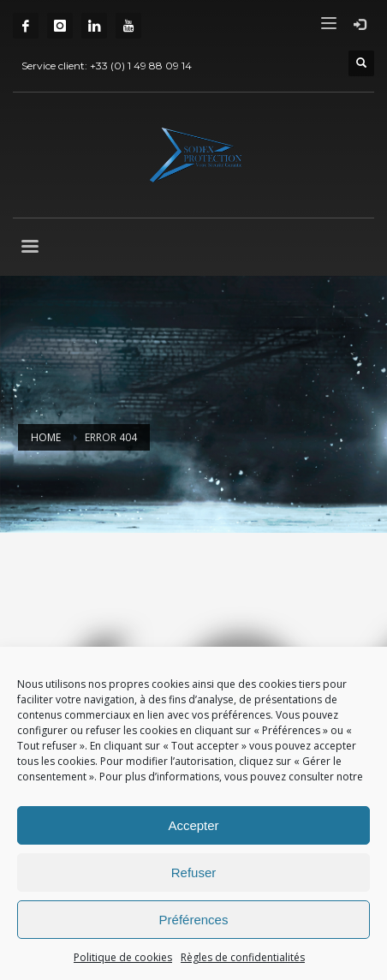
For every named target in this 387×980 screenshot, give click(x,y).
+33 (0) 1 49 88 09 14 (141, 66)
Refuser (194, 872)
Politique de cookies (123, 957)
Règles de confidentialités (243, 957)
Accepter (193, 825)
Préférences (194, 920)
